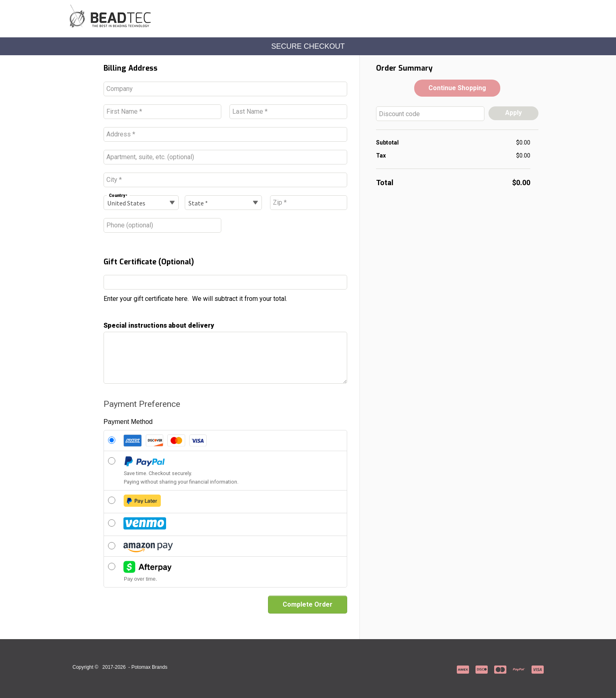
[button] (457, 88)
